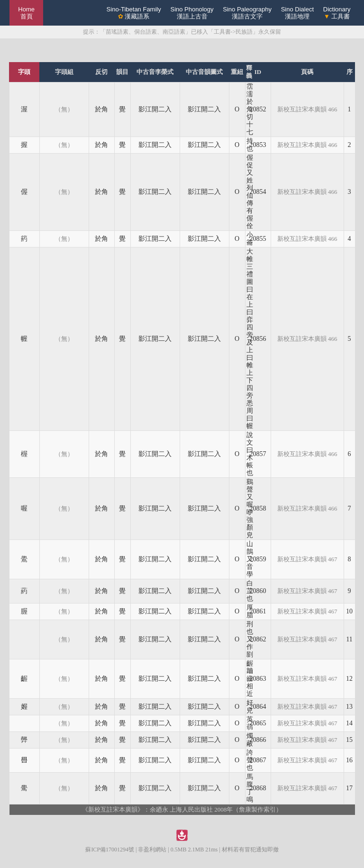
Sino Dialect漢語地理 (297, 13)
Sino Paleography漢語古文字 (247, 13)
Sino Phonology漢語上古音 (192, 13)
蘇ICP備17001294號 (110, 850)
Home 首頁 (26, 13)
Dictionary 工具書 (337, 13)
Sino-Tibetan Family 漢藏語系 (134, 13)
